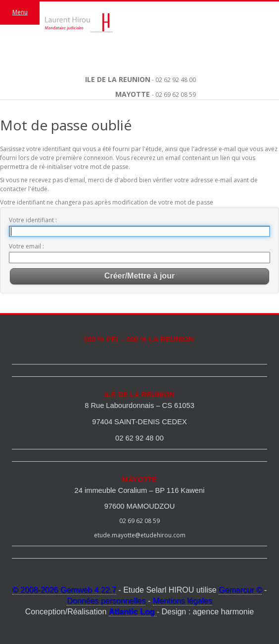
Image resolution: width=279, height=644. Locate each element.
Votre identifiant (32, 220)
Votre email (26, 246)
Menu (20, 12)
